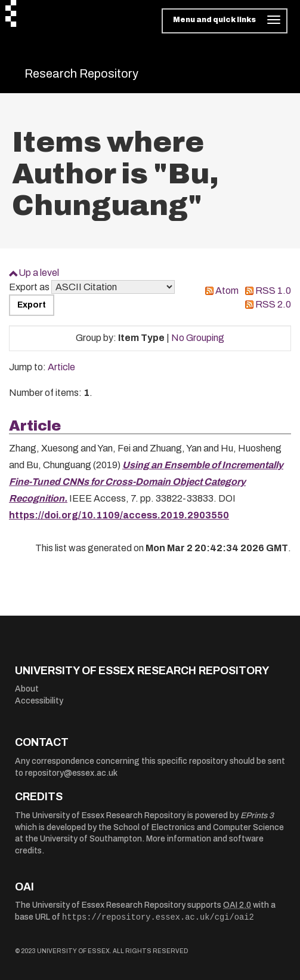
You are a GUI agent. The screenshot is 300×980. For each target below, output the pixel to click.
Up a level (39, 273)
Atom (227, 291)
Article (61, 367)
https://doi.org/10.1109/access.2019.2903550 (119, 515)
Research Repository (81, 73)
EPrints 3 (257, 815)
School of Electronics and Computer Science (199, 827)
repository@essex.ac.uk (71, 773)
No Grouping (198, 338)
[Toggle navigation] (225, 21)
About (27, 689)
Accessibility (39, 701)
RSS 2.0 (273, 304)
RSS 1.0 (273, 291)
